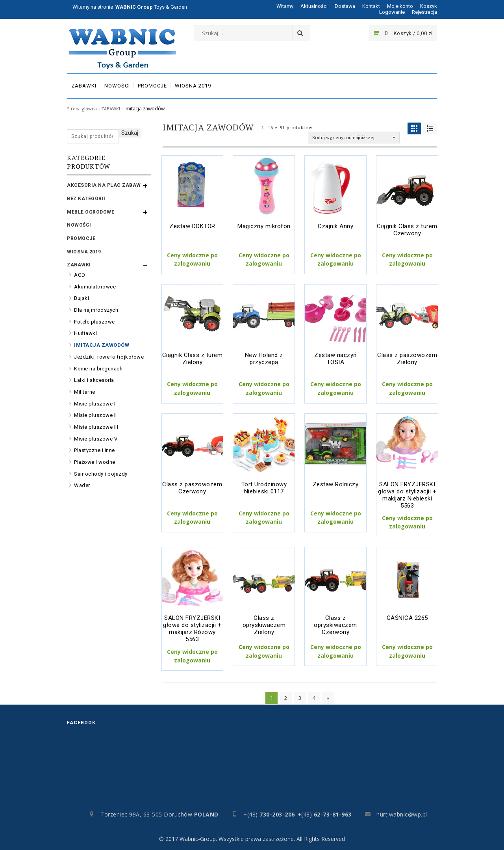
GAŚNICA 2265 (407, 618)
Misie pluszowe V (96, 439)
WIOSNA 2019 (84, 252)
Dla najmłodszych (96, 310)
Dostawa (345, 6)
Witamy (285, 6)
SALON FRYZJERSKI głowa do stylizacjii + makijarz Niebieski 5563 (407, 495)
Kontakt (371, 6)
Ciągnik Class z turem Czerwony (407, 230)
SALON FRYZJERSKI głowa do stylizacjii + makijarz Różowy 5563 (192, 629)
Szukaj (130, 133)
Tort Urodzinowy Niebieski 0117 (264, 488)
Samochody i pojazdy (101, 474)
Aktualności (314, 6)
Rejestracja (424, 12)
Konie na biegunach (98, 369)
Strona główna (82, 109)
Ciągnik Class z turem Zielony (193, 359)
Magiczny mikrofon (264, 226)
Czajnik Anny (335, 226)
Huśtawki (85, 333)
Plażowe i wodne (95, 462)
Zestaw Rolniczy (336, 484)
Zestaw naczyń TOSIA (335, 359)
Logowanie (392, 12)
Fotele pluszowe (94, 322)
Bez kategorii (86, 199)
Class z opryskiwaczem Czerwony (335, 625)
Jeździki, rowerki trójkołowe (109, 357)
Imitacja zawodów (102, 345)
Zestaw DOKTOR (192, 226)
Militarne (85, 392)
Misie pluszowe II (95, 415)
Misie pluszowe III (96, 427)
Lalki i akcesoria (94, 380)
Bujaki (82, 298)
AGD (80, 275)
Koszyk (429, 6)
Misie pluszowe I (95, 404)
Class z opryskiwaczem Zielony (264, 625)
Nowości (79, 225)
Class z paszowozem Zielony (407, 359)
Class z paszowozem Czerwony (192, 488)
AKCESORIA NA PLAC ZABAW (104, 185)
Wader (82, 485)
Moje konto (400, 6)
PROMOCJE (81, 238)
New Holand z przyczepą (264, 359)
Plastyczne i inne (94, 450)
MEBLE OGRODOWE (91, 212)
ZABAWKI (111, 109)
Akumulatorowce (95, 287)
